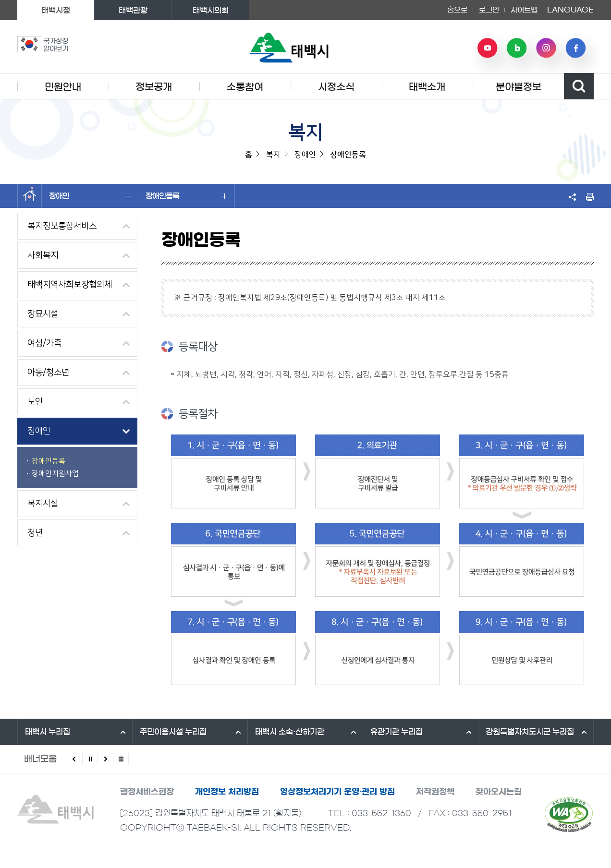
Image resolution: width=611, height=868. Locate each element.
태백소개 (427, 87)
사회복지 (43, 255)
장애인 (90, 196)
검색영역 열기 (579, 86)
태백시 (48, 732)
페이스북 (575, 48)
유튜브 (488, 48)
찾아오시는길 (499, 791)
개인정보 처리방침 (227, 791)
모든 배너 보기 (121, 759)
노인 (35, 402)
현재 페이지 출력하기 (587, 197)
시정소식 (336, 87)
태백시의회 (211, 10)
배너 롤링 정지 (90, 759)
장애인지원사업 (55, 474)
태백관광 (133, 10)
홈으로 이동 (30, 196)
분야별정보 (519, 87)
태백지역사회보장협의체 (70, 285)
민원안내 (63, 87)
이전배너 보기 (75, 759)
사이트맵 (524, 10)
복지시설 (43, 504)
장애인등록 (186, 196)
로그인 (489, 10)
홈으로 (457, 10)
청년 (35, 533)
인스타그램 (546, 48)
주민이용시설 (173, 732)
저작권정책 (435, 791)
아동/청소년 (48, 373)
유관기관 (397, 732)
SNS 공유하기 (574, 197)
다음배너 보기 (105, 759)
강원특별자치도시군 (530, 732)
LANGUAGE (570, 10)
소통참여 (245, 87)
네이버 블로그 (517, 48)
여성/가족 (44, 343)
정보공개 (154, 87)
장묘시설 (43, 314)
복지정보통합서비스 (62, 226)
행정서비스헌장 (147, 791)
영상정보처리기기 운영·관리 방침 (337, 791)
